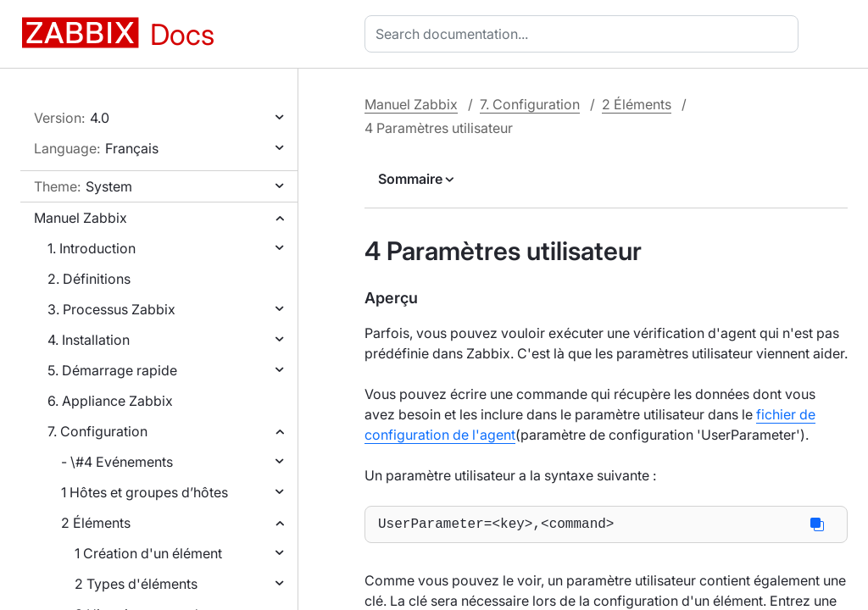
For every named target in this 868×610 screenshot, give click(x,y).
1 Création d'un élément (148, 553)
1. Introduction (92, 248)
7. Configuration (97, 431)
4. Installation (89, 340)
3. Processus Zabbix (111, 309)
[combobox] (585, 34)
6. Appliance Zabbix (110, 401)
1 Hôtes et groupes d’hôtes (145, 492)
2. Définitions (89, 279)
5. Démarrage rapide (112, 370)
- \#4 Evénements (117, 462)
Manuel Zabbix (81, 218)
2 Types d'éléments (136, 584)
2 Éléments (96, 523)
